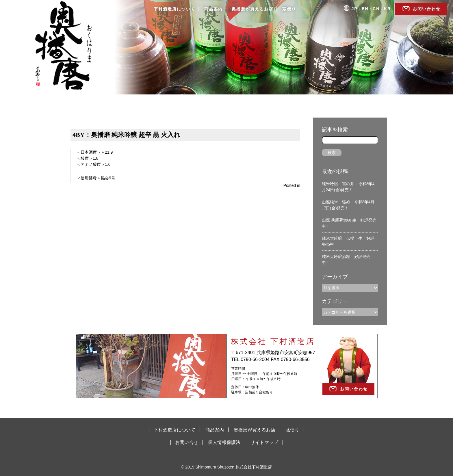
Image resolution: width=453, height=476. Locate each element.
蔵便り (289, 9)
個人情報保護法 (224, 442)
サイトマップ (264, 442)
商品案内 (213, 9)
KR (387, 9)
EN (365, 9)
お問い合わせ (427, 9)
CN (376, 9)
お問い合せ (187, 442)
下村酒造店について (174, 9)
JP (355, 9)
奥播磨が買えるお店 (253, 9)
